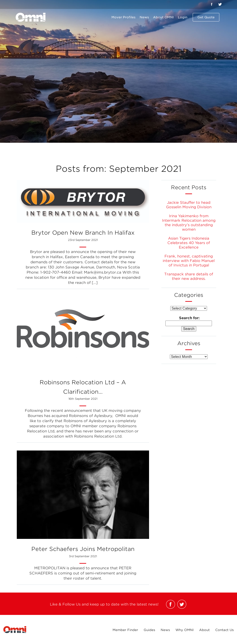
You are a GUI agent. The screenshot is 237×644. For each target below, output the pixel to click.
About (204, 630)
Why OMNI (185, 630)
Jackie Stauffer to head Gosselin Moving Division (189, 205)
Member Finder (125, 630)
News (144, 17)
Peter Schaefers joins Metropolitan (83, 553)
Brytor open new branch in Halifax (83, 236)
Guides (149, 630)
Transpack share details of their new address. (189, 276)
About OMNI (163, 17)
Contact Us (224, 630)
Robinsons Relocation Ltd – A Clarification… (83, 391)
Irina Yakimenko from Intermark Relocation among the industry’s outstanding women (189, 223)
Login (183, 17)
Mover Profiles (123, 17)
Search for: (189, 318)
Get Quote (206, 17)
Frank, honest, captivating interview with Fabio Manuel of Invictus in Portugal (189, 261)
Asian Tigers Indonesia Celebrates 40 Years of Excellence (189, 243)
